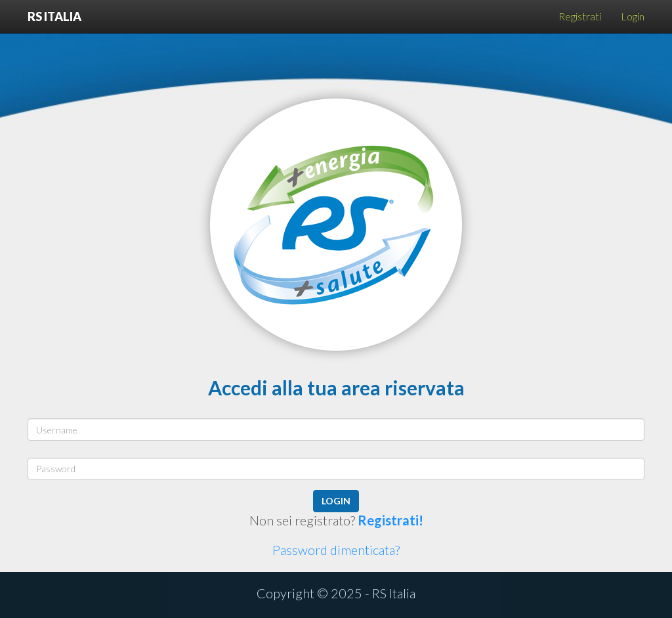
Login (633, 16)
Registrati (580, 16)
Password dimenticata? (336, 550)
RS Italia (54, 14)
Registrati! (390, 520)
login (336, 501)
